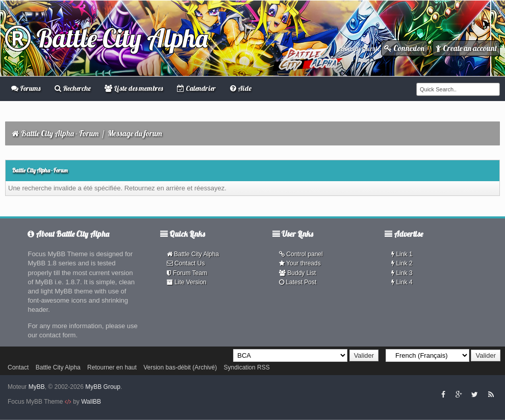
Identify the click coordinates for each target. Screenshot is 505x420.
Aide (241, 88)
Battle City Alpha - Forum (60, 133)
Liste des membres (134, 88)
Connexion (404, 48)
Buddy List (297, 273)
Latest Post (298, 282)
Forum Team (187, 273)
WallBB (91, 402)
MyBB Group (103, 387)
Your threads (300, 263)
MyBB (37, 387)
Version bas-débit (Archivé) (180, 367)
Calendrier (196, 88)
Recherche (73, 88)
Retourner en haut (112, 367)
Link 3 (402, 273)
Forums (26, 88)
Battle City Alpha (106, 38)
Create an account (466, 48)
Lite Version (187, 282)
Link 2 (402, 263)
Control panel (301, 254)
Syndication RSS (247, 367)
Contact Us (186, 263)
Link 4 (402, 282)
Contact (18, 367)
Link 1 (402, 254)
